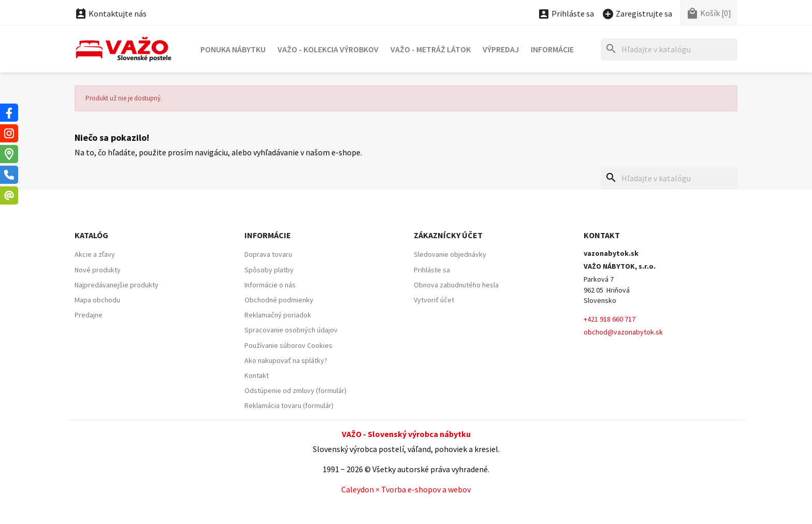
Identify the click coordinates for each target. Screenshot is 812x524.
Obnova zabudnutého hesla (456, 285)
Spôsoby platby (269, 270)
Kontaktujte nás (111, 13)
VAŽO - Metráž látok (431, 49)
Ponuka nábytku (233, 49)
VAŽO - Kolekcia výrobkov (328, 49)
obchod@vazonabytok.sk (623, 332)
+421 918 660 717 (610, 319)
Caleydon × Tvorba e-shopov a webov (406, 489)
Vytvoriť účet (434, 300)
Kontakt (257, 375)
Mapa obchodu (97, 300)
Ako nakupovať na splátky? (286, 360)
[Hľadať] (669, 49)
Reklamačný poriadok (278, 315)
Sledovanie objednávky (450, 254)
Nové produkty (98, 270)
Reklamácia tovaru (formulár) (289, 405)
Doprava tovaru (268, 254)
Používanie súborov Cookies (288, 345)
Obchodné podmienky (279, 300)
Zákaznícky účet (448, 235)
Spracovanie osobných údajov (291, 330)
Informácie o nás (270, 285)
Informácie (552, 49)
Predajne (89, 315)
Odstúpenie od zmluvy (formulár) (295, 390)
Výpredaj (501, 49)
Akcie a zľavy (95, 254)
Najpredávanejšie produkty (117, 285)
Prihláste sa (432, 270)
